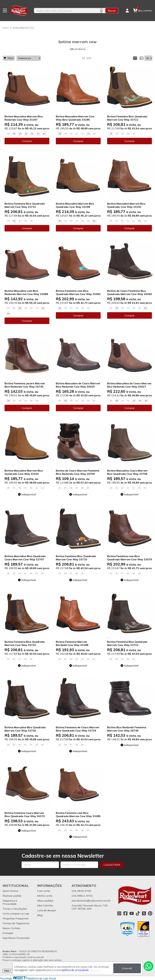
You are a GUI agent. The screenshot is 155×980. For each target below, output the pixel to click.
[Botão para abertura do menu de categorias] (5, 11)
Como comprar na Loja (16, 914)
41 (26, 134)
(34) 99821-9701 (82, 896)
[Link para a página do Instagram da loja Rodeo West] (119, 913)
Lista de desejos (47, 910)
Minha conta (45, 896)
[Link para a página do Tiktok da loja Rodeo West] (138, 913)
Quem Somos (10, 891)
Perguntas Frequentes (16, 918)
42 (32, 134)
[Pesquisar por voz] (101, 11)
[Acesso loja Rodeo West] (127, 11)
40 (20, 134)
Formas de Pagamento (16, 923)
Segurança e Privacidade (10, 902)
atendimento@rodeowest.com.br (91, 901)
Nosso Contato (11, 928)
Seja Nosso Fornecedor (16, 938)
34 (8, 401)
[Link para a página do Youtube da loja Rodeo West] (132, 913)
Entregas (8, 933)
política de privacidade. (75, 970)
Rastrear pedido (12, 896)
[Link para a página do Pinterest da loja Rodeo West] (150, 913)
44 (44, 134)
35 (111, 134)
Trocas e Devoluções (15, 909)
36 (14, 221)
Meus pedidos (45, 901)
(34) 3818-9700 (81, 891)
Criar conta (44, 891)
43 (38, 134)
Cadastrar (112, 865)
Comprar (27, 141)
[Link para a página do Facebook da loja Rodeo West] (125, 913)
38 (60, 134)
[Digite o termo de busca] (66, 11)
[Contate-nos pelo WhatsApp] (149, 966)
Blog (40, 915)
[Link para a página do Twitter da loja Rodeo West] (144, 913)
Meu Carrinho (45, 905)
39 (14, 134)
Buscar (112, 11)
